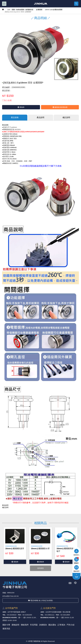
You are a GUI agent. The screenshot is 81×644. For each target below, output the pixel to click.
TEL (4, 615)
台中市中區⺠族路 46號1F (17, 612)
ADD (4, 612)
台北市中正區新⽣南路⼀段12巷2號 (58, 612)
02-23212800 (65, 615)
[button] (76, 4)
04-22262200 (27, 615)
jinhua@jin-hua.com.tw (11, 596)
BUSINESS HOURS (10, 618)
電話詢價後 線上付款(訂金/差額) (40, 600)
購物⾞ (21, 107)
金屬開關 (39, 10)
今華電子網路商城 (41, 4)
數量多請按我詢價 (60, 107)
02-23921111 (50, 615)
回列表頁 (40, 568)
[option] (15, 546)
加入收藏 (7, 100)
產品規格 (15, 117)
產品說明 (40, 117)
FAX (19, 615)
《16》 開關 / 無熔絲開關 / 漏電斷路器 (20, 10)
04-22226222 (12, 615)
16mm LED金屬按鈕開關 (54, 10)
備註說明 (66, 117)
